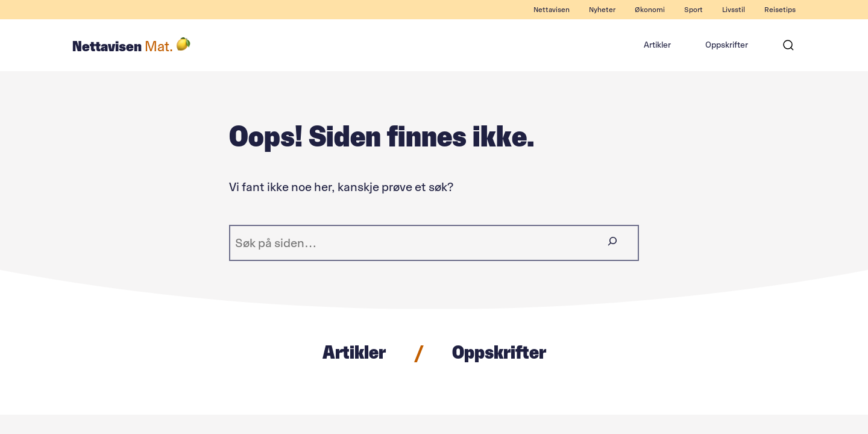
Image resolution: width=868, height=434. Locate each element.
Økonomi (650, 10)
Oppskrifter (727, 45)
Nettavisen (552, 10)
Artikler (657, 45)
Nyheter (602, 10)
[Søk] (788, 45)
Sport (693, 10)
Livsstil (734, 10)
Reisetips (780, 10)
